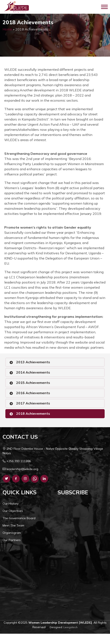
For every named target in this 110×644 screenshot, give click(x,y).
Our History (11, 504)
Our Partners (12, 540)
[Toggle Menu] (104, 7)
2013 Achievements (33, 362)
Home (7, 29)
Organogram (12, 533)
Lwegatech (70, 627)
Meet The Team (13, 525)
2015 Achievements (33, 383)
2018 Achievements (33, 413)
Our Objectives (13, 511)
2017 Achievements (33, 403)
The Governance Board (19, 518)
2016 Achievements (33, 393)
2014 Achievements (33, 372)
